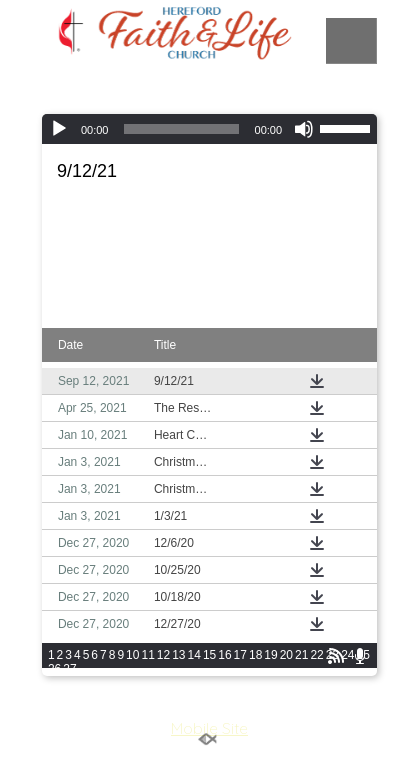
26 (54, 669)
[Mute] (304, 129)
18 (255, 655)
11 (147, 655)
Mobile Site (209, 728)
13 (178, 655)
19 (270, 655)
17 (240, 655)
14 (194, 655)
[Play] (59, 129)
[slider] (181, 129)
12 (163, 655)
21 (301, 655)
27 (69, 669)
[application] (209, 129)
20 (286, 655)
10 (132, 655)
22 (316, 655)
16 (224, 655)
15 (209, 655)
